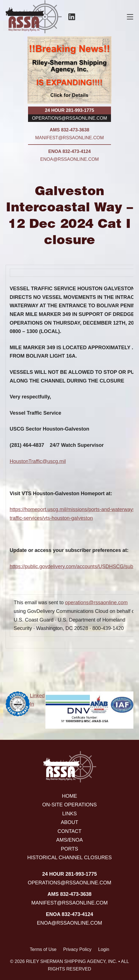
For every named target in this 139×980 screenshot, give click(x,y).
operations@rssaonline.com (69, 118)
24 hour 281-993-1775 (69, 110)
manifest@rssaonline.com (70, 138)
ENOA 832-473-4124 (69, 151)
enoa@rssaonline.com (70, 159)
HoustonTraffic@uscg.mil (38, 461)
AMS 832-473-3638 (69, 130)
